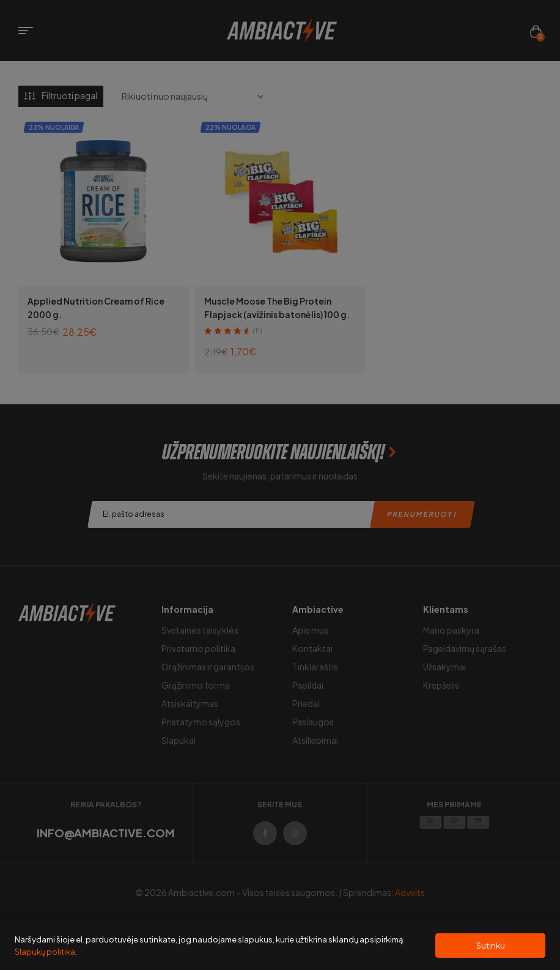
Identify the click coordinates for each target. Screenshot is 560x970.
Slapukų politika (45, 952)
